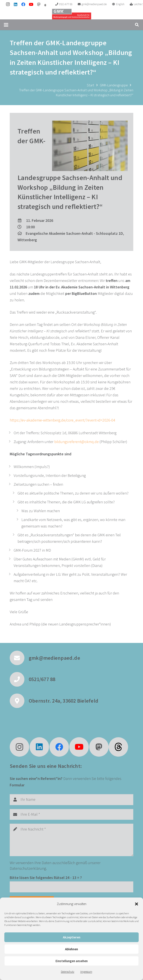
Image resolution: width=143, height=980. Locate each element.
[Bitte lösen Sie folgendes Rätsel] (71, 887)
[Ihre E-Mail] (71, 814)
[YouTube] (31, 4)
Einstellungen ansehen (72, 961)
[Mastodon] (39, 4)
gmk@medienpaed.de (54, 658)
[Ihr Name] (71, 800)
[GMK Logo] (72, 14)
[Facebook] (23, 4)
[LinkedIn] (16, 4)
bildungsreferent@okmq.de (76, 442)
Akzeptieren (72, 937)
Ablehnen (71, 949)
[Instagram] (8, 4)
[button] (137, 904)
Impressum (86, 971)
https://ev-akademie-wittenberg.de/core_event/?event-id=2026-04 (62, 420)
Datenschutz (68, 971)
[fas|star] (118, 747)
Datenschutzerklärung (28, 868)
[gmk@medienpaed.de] (19, 658)
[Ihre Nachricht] (71, 840)
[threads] (45, 5)
